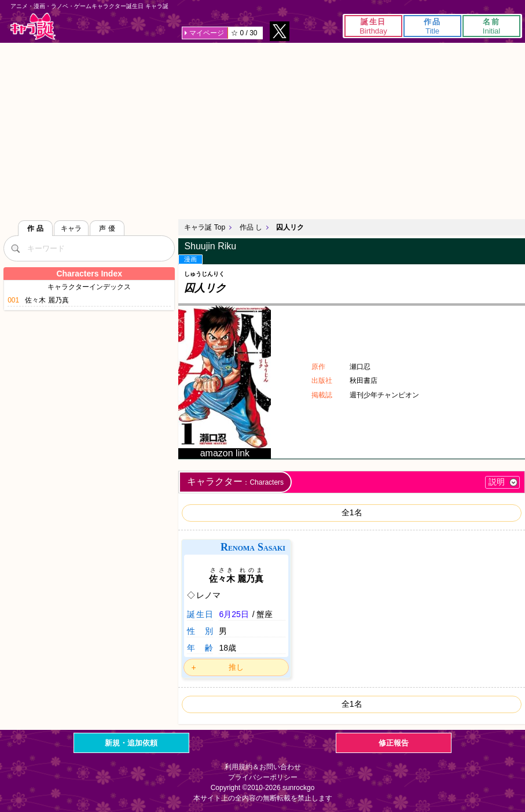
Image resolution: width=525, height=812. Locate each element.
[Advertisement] (262, 130)
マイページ (207, 33)
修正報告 (394, 743)
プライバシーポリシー (263, 777)
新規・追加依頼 (131, 743)
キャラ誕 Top (205, 227)
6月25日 (234, 614)
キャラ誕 (33, 26)
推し (236, 667)
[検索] (15, 248)
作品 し (251, 227)
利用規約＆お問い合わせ (263, 767)
